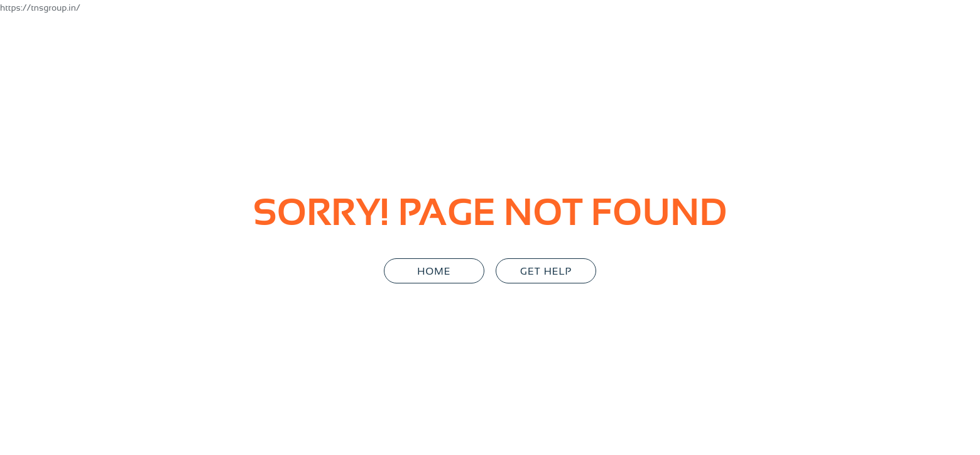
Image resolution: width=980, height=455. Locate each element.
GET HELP (546, 271)
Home (434, 271)
